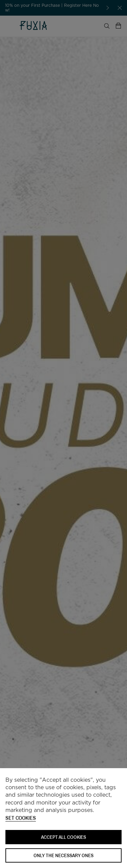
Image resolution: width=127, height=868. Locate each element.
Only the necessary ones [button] (63, 855)
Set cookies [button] (21, 818)
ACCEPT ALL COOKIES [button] (63, 837)
